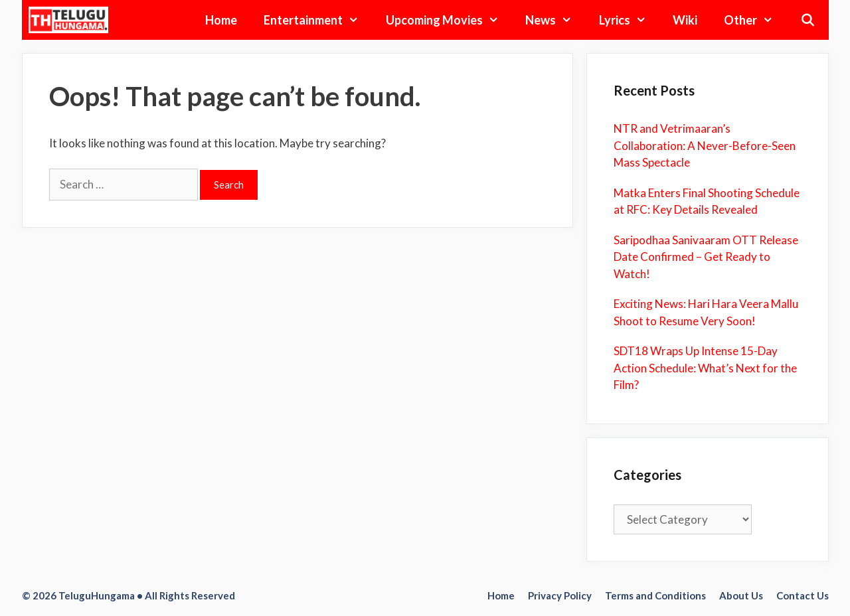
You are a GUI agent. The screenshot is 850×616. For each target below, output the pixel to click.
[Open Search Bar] (807, 20)
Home (221, 20)
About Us (741, 595)
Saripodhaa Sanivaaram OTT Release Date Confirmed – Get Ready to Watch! (706, 257)
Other (755, 20)
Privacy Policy (560, 595)
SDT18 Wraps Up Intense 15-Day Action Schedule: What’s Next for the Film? (705, 368)
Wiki (685, 20)
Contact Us (803, 595)
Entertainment (318, 20)
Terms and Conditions (655, 595)
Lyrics (629, 20)
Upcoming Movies (449, 20)
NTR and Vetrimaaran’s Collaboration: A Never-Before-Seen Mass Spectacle (705, 145)
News (555, 20)
